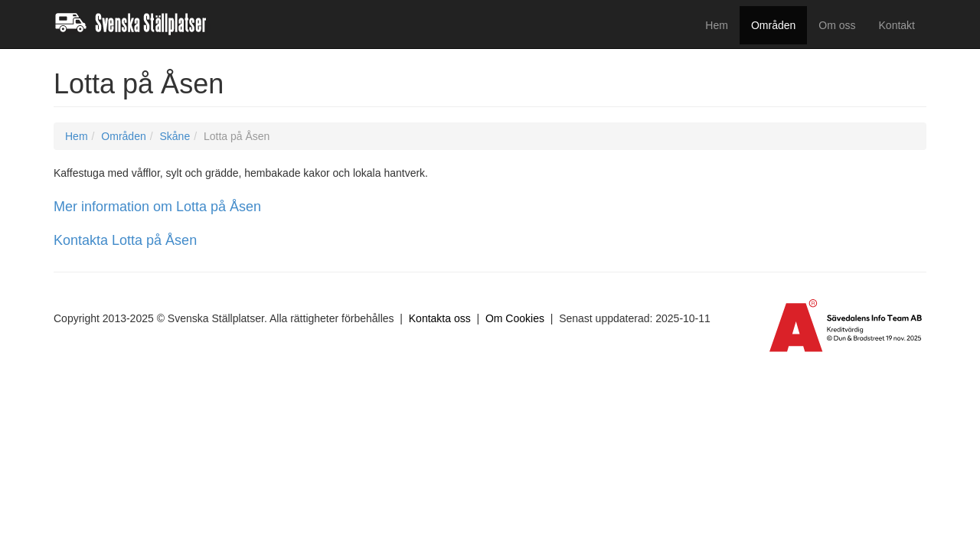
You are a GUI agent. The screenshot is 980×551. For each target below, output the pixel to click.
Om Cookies (515, 318)
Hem (717, 25)
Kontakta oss (440, 318)
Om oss (837, 25)
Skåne (175, 136)
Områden (773, 25)
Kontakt (897, 25)
